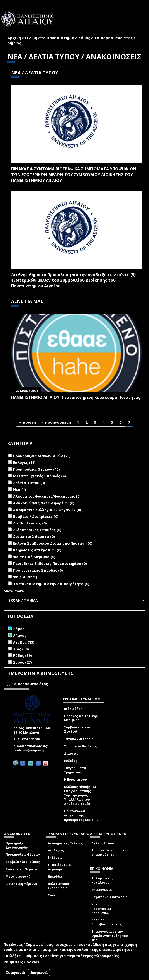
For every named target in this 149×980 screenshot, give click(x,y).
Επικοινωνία (102, 890)
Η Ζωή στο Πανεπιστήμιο (50, 38)
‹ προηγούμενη (56, 422)
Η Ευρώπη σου (75, 779)
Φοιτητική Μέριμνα (22, 884)
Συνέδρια (55, 895)
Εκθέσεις (55, 858)
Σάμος (84, 38)
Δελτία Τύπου (103, 843)
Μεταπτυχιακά (18, 877)
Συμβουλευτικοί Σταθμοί (77, 729)
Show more (14, 591)
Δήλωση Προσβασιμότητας (107, 922)
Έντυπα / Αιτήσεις (79, 739)
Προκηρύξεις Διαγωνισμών (17, 845)
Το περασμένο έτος (113, 38)
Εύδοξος (71, 761)
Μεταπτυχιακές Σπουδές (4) (39, 476)
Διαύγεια (71, 753)
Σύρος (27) (23, 662)
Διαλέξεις (56, 850)
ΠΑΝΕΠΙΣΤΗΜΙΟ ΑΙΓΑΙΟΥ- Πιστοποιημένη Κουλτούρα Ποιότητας (76, 397)
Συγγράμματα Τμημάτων (75, 770)
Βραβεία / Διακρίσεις (23, 862)
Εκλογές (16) (24, 463)
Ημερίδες (55, 877)
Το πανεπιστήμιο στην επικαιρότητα (110, 852)
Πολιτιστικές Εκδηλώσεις (59, 886)
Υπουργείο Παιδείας (80, 746)
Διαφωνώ (39, 972)
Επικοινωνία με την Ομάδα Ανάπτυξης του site (110, 936)
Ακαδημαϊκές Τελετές (65, 843)
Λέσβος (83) (24, 642)
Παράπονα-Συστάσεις (109, 897)
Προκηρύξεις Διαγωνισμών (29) (42, 456)
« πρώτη (28, 422)
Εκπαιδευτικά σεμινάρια (59, 867)
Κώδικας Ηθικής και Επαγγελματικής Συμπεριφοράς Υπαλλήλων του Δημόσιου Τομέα (80, 795)
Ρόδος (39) (23, 656)
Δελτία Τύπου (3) (29, 483)
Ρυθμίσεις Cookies (21, 962)
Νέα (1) (20, 490)
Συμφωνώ (15, 972)
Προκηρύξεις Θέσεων (23, 855)
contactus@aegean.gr (31, 750)
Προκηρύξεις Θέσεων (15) (37, 469)
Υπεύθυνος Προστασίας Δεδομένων (102, 908)
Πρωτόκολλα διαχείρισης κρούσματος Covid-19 (81, 815)
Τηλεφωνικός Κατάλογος (102, 880)
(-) (9, 684)
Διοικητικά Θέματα (22, 869)
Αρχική (14, 38)
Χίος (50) (21, 649)
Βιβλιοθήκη (73, 709)
